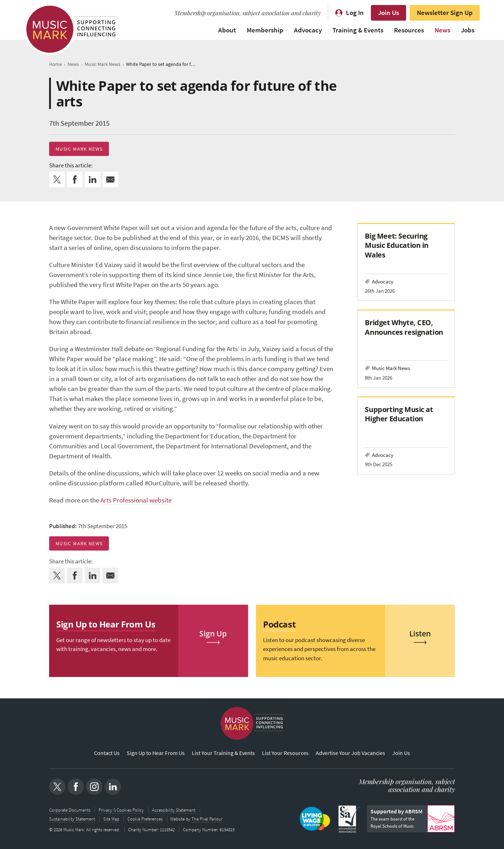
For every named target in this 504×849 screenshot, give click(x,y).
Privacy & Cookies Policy (121, 810)
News (442, 30)
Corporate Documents (70, 810)
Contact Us (107, 753)
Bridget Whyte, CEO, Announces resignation (404, 327)
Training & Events (358, 30)
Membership (265, 30)
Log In (355, 13)
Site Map (111, 819)
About (227, 30)
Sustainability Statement (72, 819)
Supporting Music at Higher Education (399, 414)
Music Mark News (79, 149)
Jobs (468, 30)
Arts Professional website (136, 500)
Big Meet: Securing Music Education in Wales (397, 245)
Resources (409, 30)
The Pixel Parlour (208, 819)
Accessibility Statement (174, 810)
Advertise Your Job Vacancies (350, 753)
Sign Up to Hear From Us (156, 753)
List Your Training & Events (223, 753)
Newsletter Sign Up (445, 13)
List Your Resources (285, 753)
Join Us (388, 13)
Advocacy (308, 30)
